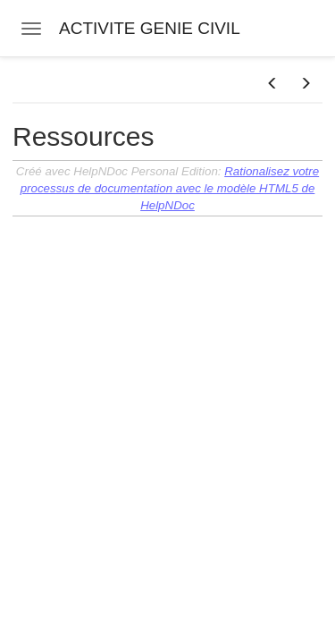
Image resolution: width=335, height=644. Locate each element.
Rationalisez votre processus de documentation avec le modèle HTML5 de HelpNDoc (170, 188)
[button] (272, 84)
